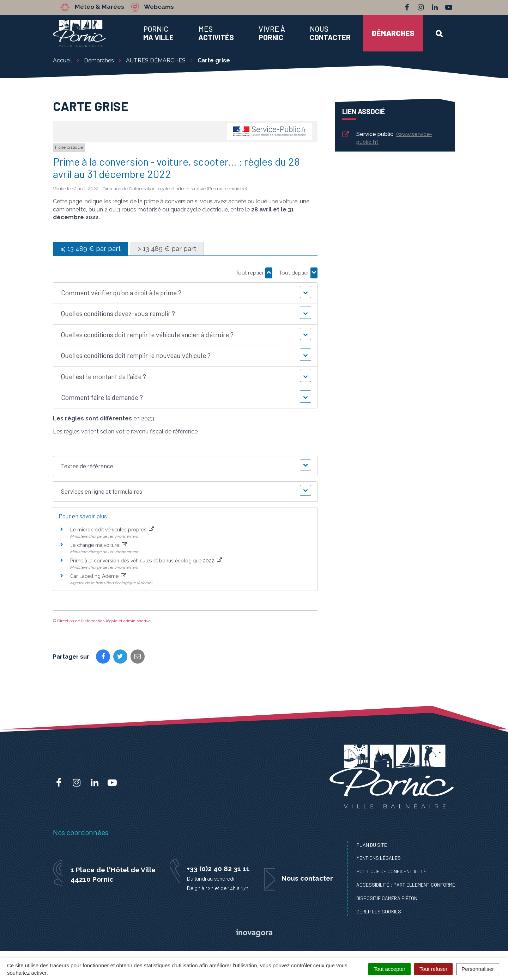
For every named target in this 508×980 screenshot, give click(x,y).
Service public (387, 138)
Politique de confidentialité (391, 871)
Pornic (158, 33)
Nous (330, 33)
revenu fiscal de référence (164, 432)
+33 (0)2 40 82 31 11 (218, 869)
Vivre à (272, 33)
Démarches (393, 33)
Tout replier (254, 273)
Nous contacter (307, 878)
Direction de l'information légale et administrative (104, 621)
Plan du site (372, 845)
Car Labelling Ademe (98, 576)
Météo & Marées (99, 7)
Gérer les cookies (379, 911)
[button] (185, 293)
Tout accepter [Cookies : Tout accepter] (389, 969)
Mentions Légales (379, 858)
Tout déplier (298, 273)
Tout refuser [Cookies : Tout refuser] (433, 969)
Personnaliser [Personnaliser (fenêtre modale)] (478, 969)
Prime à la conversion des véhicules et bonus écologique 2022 (146, 561)
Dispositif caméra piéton (387, 898)
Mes (216, 33)
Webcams (159, 7)
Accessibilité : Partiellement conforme (406, 885)
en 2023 (144, 418)
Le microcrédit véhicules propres (112, 530)
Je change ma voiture (98, 545)
